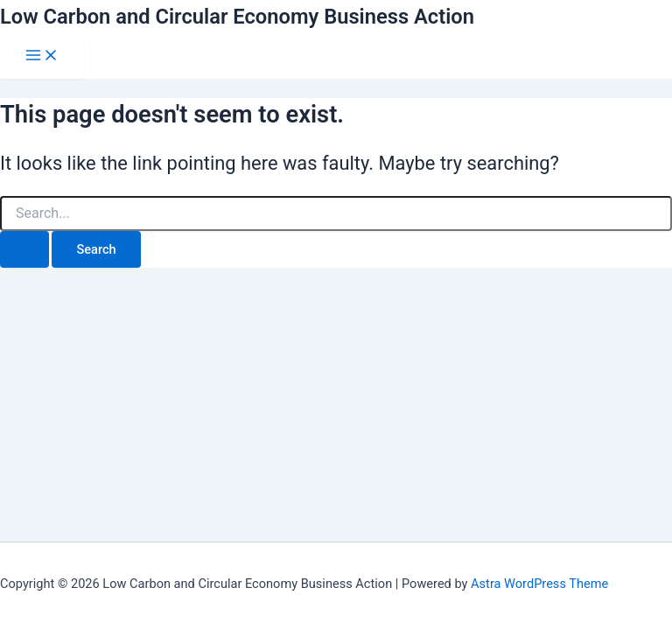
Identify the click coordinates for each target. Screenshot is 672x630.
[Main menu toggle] (42, 56)
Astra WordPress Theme (539, 584)
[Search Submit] (24, 250)
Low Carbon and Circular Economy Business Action (237, 17)
